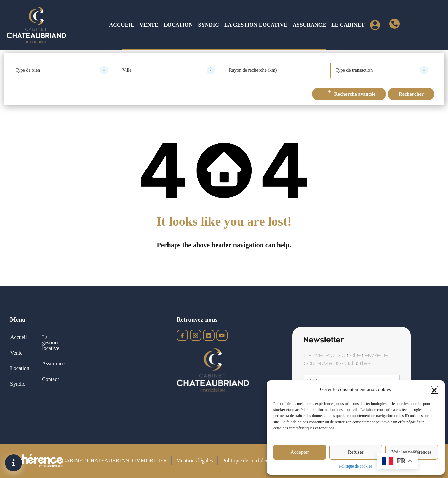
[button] (434, 389)
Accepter (300, 452)
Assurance (309, 25)
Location (178, 25)
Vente (149, 25)
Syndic (208, 25)
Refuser (356, 452)
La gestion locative (256, 25)
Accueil (122, 25)
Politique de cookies (355, 466)
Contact (50, 379)
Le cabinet (348, 25)
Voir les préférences (412, 452)
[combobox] (62, 70)
